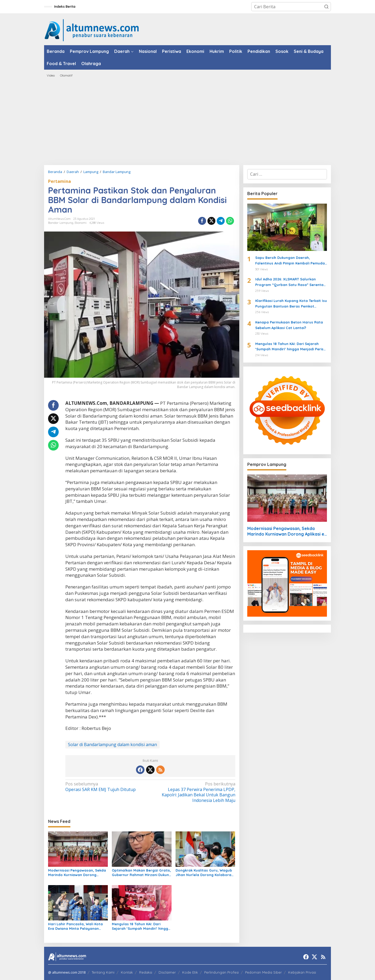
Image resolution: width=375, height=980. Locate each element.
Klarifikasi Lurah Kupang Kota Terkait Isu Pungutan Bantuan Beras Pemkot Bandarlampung (291, 304)
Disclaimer (167, 972)
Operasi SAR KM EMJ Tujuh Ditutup (106, 787)
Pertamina (59, 181)
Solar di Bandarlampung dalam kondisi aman (112, 745)
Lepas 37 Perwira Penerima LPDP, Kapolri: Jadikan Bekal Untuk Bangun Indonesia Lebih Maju (194, 792)
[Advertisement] (187, 121)
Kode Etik (190, 972)
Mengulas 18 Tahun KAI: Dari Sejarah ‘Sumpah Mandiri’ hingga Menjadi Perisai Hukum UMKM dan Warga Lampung (141, 926)
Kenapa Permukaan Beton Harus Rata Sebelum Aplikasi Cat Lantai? (289, 325)
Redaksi (146, 972)
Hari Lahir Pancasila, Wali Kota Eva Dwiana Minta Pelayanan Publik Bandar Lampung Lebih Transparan (75, 926)
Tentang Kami (103, 972)
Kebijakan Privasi (302, 972)
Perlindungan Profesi (221, 972)
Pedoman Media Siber (263, 972)
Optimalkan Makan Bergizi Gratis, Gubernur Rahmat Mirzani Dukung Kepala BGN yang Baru (142, 873)
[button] (326, 7)
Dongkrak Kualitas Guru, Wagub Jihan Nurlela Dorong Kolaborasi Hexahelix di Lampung (205, 873)
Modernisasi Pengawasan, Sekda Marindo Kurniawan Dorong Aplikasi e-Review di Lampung (77, 873)
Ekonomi (81, 223)
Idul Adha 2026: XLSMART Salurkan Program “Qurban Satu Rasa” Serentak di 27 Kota (290, 282)
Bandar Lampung (61, 223)
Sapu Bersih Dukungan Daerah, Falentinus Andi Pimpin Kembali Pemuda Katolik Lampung (290, 261)
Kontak (127, 972)
